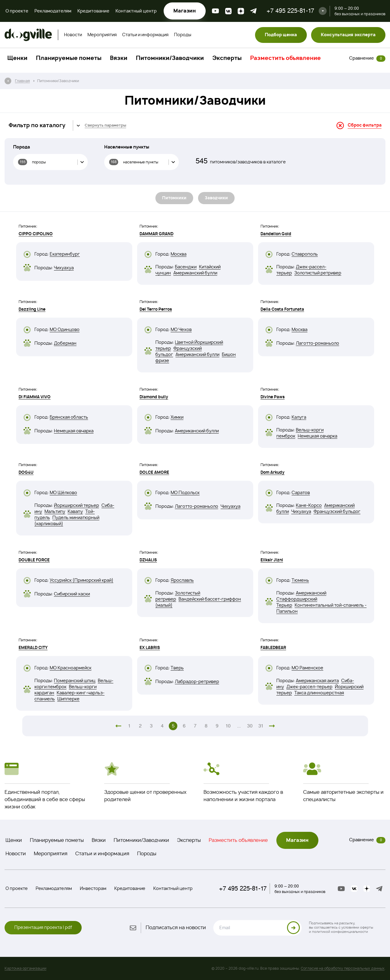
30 (250, 726)
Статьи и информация (145, 35)
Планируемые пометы (69, 58)
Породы (183, 35)
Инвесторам (93, 889)
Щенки (17, 58)
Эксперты (227, 58)
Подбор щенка (281, 35)
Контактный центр (136, 11)
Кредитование (93, 11)
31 (261, 726)
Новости (73, 35)
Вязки (119, 58)
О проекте (17, 11)
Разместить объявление (285, 58)
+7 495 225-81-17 (290, 11)
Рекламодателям (53, 11)
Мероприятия (102, 35)
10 (228, 726)
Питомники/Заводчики (170, 58)
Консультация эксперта (348, 35)
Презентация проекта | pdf (43, 928)
